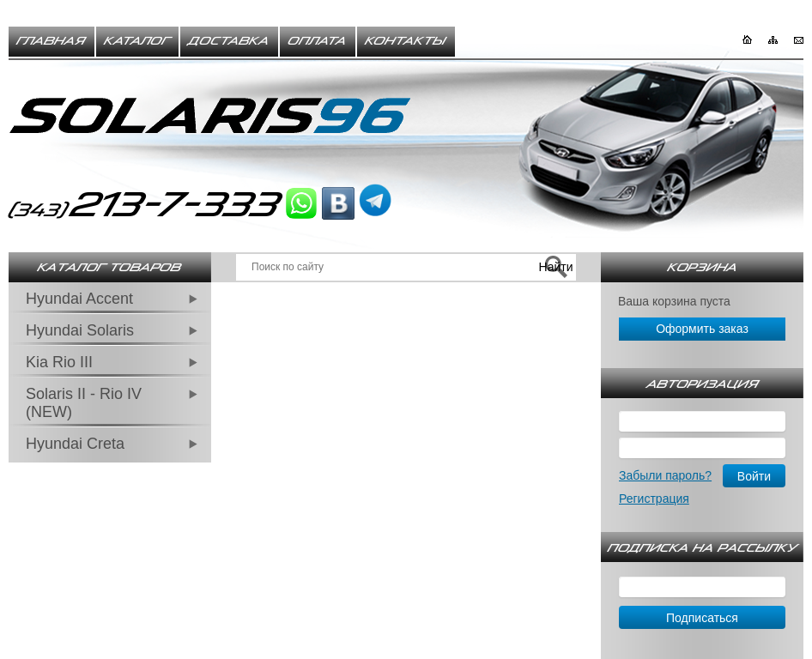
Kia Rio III (59, 362)
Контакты (406, 41)
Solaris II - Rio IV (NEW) (84, 403)
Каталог (137, 41)
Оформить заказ (702, 329)
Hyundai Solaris (80, 330)
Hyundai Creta (75, 444)
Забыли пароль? (665, 475)
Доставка (229, 41)
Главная (52, 41)
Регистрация (654, 499)
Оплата (318, 41)
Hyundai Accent (79, 299)
